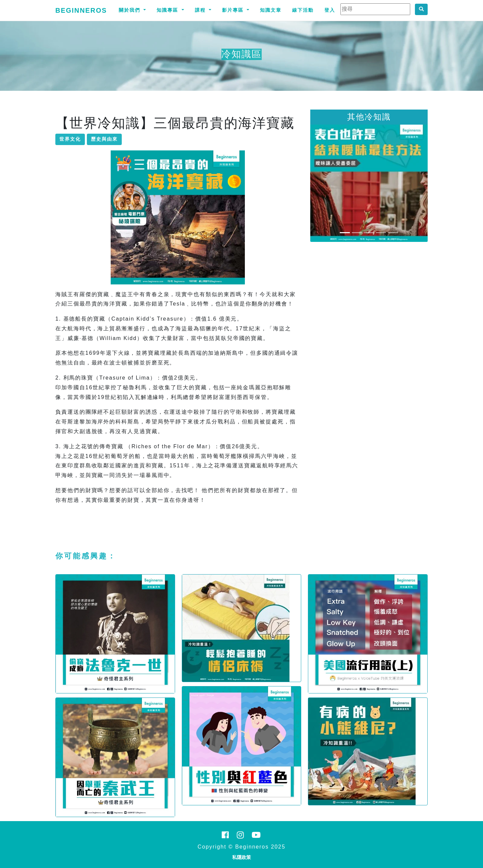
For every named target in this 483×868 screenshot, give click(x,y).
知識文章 (271, 10)
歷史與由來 (104, 139)
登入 (330, 10)
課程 (201, 10)
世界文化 (70, 139)
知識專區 (168, 10)
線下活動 (303, 10)
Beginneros (81, 10)
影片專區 (234, 10)
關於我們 (130, 10)
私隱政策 (241, 857)
